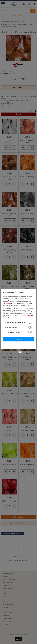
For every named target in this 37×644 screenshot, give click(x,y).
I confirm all (18, 339)
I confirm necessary (18, 345)
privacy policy (9, 303)
